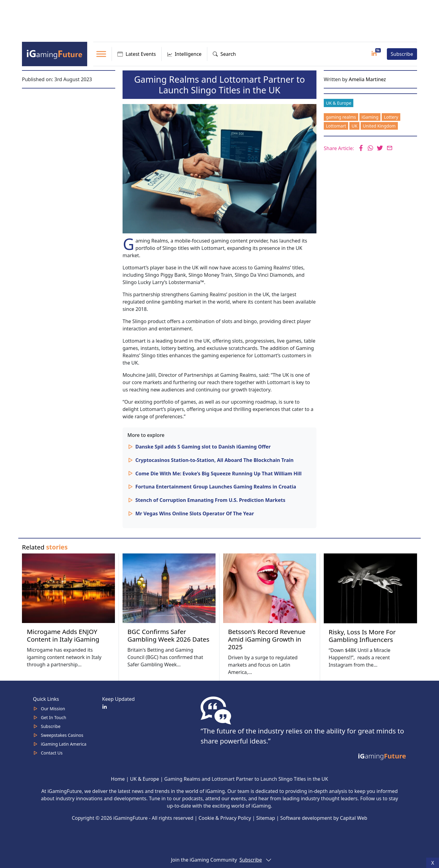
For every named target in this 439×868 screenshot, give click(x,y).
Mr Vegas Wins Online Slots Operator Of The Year (195, 513)
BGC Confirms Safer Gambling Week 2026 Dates (168, 635)
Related (45, 547)
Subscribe (402, 54)
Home (118, 779)
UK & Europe (339, 103)
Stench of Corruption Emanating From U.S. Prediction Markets (210, 500)
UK (354, 126)
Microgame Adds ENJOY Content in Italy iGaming (63, 635)
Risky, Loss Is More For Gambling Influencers (362, 636)
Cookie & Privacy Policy (225, 818)
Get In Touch (54, 717)
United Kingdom (379, 126)
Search (224, 54)
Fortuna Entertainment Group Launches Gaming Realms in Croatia (216, 487)
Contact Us (52, 753)
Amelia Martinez (367, 79)
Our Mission (53, 709)
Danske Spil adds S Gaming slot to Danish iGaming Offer (203, 447)
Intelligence (184, 54)
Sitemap (266, 818)
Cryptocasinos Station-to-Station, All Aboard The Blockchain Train (214, 460)
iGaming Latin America (64, 744)
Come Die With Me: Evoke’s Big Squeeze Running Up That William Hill (218, 474)
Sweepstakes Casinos (62, 735)
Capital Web (354, 818)
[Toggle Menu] (101, 54)
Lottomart (336, 126)
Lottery (391, 117)
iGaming (370, 117)
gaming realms (341, 117)
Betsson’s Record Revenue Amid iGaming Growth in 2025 (267, 639)
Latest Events (137, 54)
